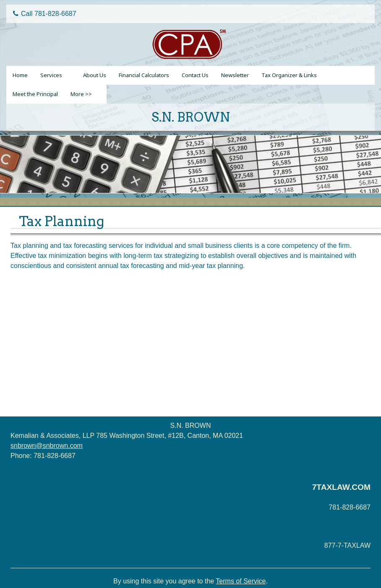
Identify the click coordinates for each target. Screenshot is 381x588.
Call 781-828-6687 (45, 14)
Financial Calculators (144, 75)
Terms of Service (241, 581)
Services (51, 75)
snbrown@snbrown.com (47, 446)
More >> (81, 94)
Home (20, 75)
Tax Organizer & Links (289, 75)
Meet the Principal (35, 94)
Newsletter (235, 75)
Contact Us (195, 75)
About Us (95, 75)
